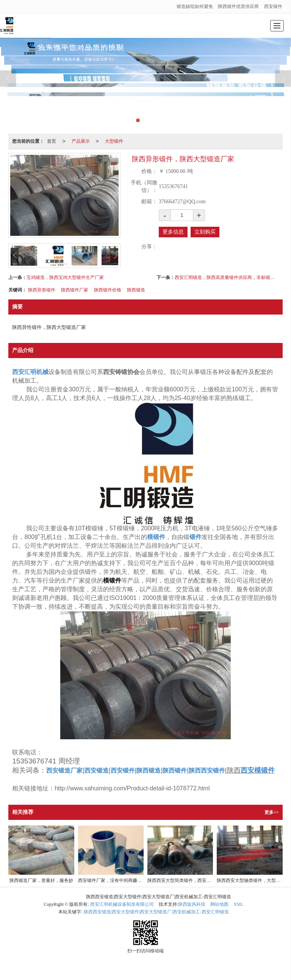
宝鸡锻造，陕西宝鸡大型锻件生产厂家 (65, 277)
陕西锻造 (136, 290)
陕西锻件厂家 (75, 290)
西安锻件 (273, 6)
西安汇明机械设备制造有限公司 (122, 904)
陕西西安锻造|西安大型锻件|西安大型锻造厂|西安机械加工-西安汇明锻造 (156, 912)
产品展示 (81, 141)
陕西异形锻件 (42, 290)
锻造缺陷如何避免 (195, 6)
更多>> (272, 812)
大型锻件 (114, 141)
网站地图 (219, 904)
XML (239, 904)
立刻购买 (205, 232)
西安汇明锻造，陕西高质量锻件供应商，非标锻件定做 (225, 277)
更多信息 (173, 232)
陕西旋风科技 (192, 904)
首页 (52, 141)
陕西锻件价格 (108, 290)
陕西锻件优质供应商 (238, 6)
